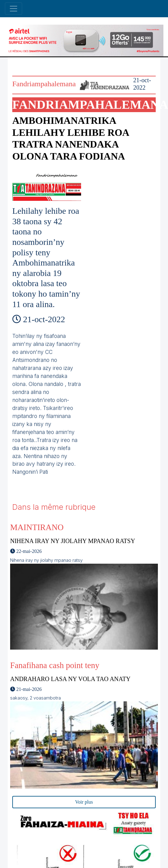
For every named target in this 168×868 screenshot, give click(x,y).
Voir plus (84, 802)
